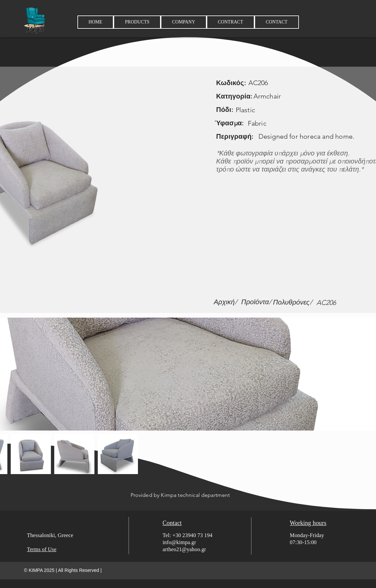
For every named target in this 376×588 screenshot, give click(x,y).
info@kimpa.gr (179, 542)
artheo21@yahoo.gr (184, 549)
